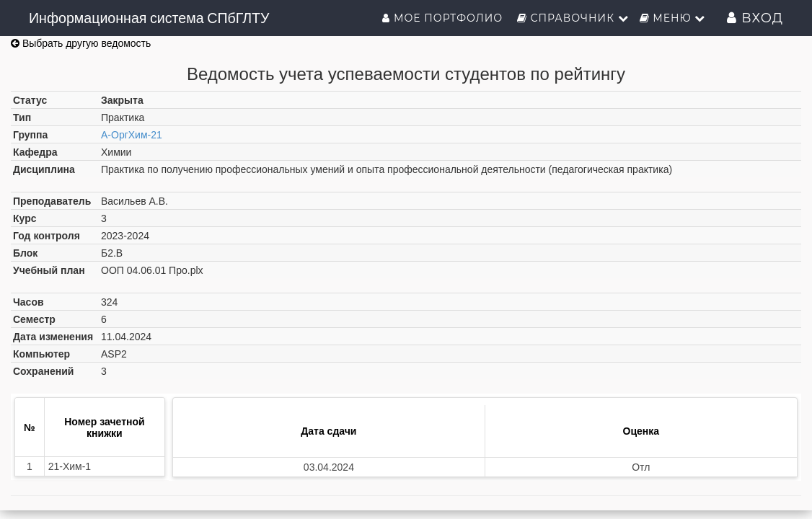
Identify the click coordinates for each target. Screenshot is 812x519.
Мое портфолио (444, 18)
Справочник (573, 18)
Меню (673, 18)
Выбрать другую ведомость (81, 43)
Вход (755, 18)
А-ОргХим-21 (132, 135)
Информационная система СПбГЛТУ (149, 18)
